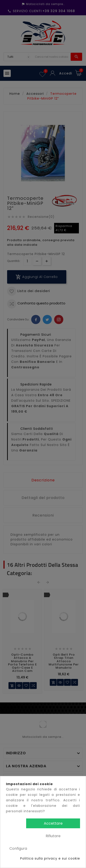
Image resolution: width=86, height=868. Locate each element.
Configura (18, 848)
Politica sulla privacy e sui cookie (50, 858)
